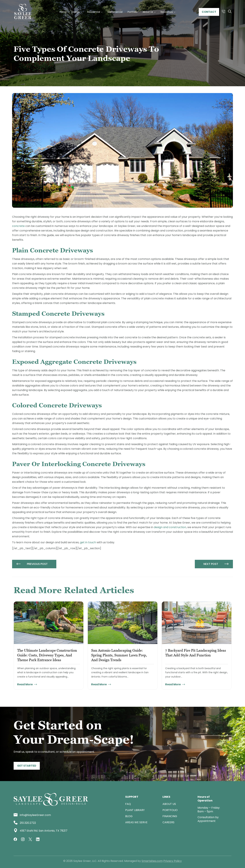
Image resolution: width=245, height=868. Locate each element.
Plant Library (135, 810)
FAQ (128, 804)
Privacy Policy (173, 861)
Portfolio (170, 810)
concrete (18, 226)
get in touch (88, 542)
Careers (168, 822)
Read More (27, 684)
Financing (170, 816)
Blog (129, 816)
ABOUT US (169, 804)
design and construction (170, 527)
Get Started (27, 766)
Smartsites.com (152, 861)
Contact (209, 12)
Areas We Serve (136, 822)
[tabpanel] (49, 646)
